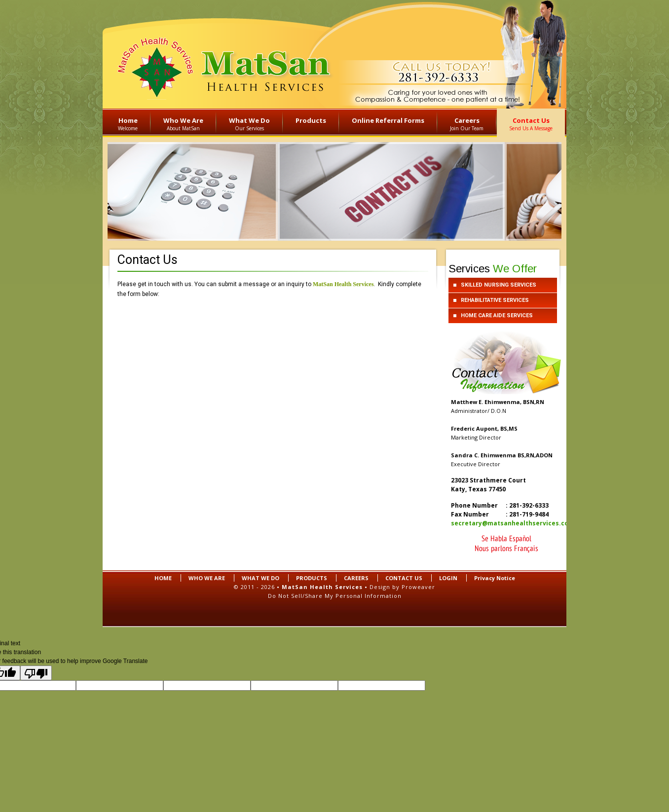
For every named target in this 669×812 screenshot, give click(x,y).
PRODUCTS (312, 578)
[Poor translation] (36, 673)
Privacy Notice (495, 578)
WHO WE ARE (207, 578)
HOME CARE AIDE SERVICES (497, 315)
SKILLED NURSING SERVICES (499, 285)
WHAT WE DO (260, 578)
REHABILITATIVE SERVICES (495, 300)
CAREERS (356, 578)
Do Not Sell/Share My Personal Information (335, 596)
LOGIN (448, 578)
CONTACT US (404, 578)
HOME (163, 578)
